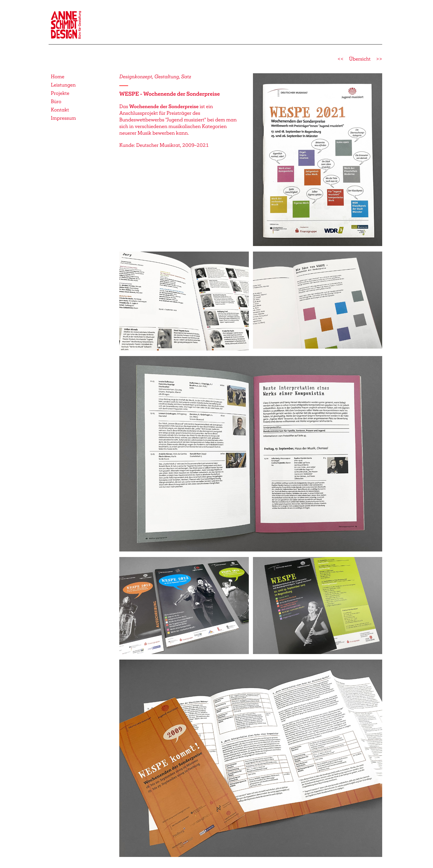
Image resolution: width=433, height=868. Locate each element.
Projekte (60, 93)
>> (379, 59)
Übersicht (360, 59)
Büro (56, 101)
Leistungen (63, 85)
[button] (318, 159)
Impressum (63, 118)
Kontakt (60, 110)
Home (58, 77)
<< (340, 59)
